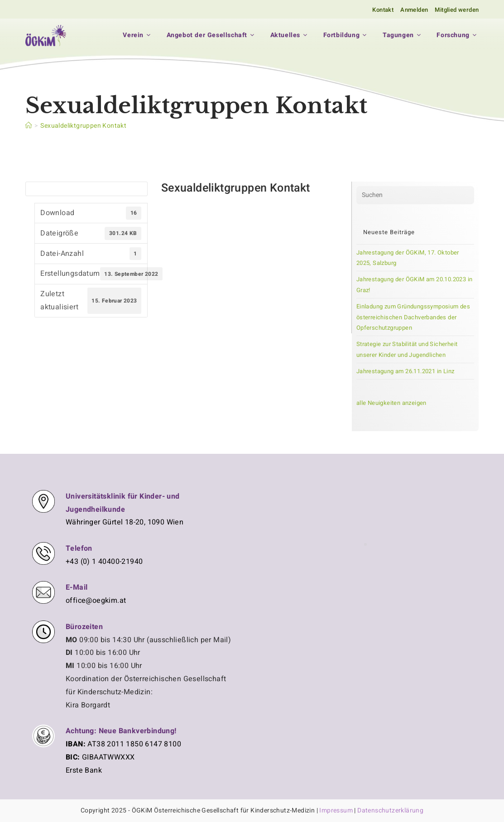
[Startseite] (29, 126)
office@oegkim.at (96, 601)
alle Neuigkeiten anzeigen (391, 403)
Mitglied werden (457, 10)
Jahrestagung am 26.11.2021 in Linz (406, 371)
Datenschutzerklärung (390, 810)
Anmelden (414, 10)
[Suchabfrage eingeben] (415, 195)
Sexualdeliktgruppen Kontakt (83, 126)
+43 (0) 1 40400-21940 (104, 562)
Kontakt (383, 10)
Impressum (336, 810)
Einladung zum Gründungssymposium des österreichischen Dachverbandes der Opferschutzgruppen (413, 317)
